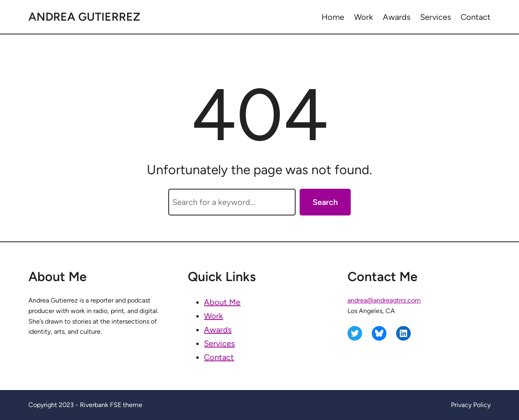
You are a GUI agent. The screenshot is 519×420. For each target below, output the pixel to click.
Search (325, 202)
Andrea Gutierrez (84, 17)
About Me (222, 302)
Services (219, 343)
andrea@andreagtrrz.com (384, 300)
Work (213, 316)
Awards (218, 330)
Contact (219, 357)
